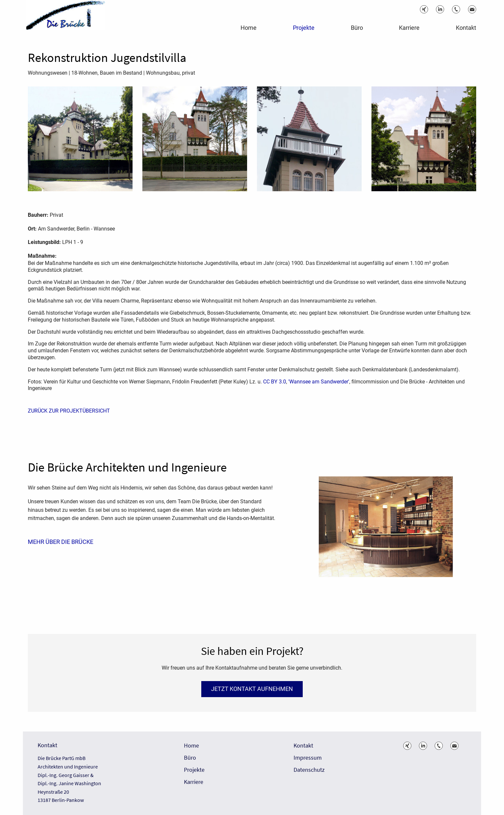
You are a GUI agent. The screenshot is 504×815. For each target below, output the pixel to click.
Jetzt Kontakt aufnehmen (252, 689)
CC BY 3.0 (275, 382)
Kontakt (303, 746)
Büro (190, 758)
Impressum (308, 758)
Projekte (194, 770)
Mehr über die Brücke (61, 542)
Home (191, 746)
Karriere (194, 782)
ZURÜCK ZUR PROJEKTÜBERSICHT (69, 411)
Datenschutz (309, 770)
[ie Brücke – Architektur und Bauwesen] (69, 20)
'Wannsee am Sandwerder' (319, 382)
